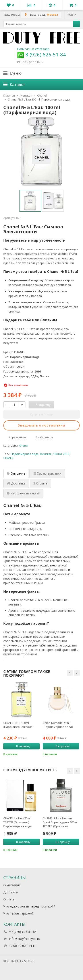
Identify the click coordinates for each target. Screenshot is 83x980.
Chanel (24, 446)
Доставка (11, 892)
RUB (72, 15)
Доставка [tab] (16, 483)
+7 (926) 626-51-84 (23, 932)
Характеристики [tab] (47, 473)
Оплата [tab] (40, 483)
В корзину (21, 746)
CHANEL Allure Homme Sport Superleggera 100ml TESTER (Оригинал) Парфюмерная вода (60, 822)
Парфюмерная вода (25, 454)
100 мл (57, 454)
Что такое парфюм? (18, 913)
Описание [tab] (16, 473)
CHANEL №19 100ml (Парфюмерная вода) (18, 725)
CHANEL (9, 458)
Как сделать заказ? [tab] (23, 493)
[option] (30, 201)
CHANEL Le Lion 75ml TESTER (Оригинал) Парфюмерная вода (17, 822)
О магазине (12, 885)
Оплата (9, 899)
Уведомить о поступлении (41, 425)
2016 (66, 454)
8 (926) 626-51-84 (41, 54)
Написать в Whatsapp (33, 49)
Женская (46, 454)
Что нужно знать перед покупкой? (29, 906)
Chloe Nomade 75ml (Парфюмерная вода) (58, 725)
